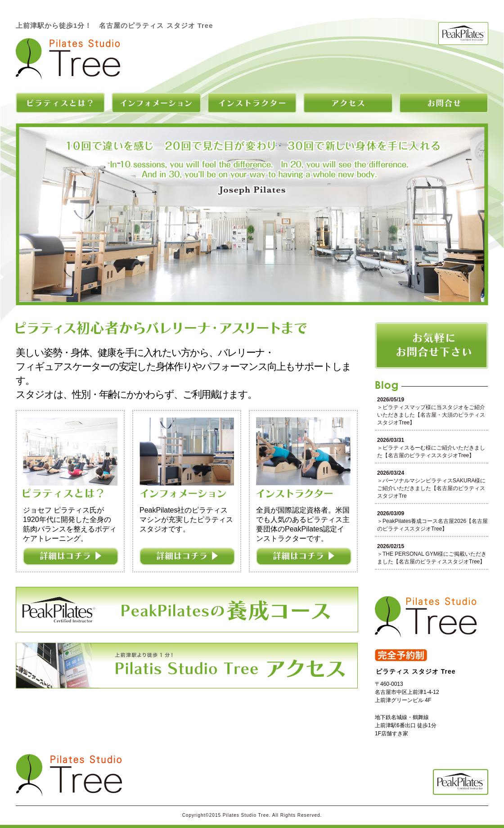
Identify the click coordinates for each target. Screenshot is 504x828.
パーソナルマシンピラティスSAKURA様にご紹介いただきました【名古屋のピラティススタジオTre (431, 488)
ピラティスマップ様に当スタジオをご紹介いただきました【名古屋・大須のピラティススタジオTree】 (431, 415)
